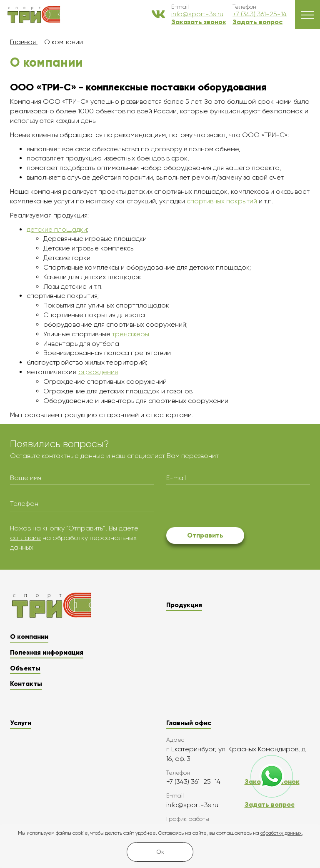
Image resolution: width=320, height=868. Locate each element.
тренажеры (131, 334)
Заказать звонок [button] (199, 22)
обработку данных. (281, 833)
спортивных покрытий (222, 201)
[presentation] (230, 508)
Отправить (205, 535)
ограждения (98, 372)
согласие (25, 538)
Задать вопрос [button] (257, 22)
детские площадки (57, 229)
